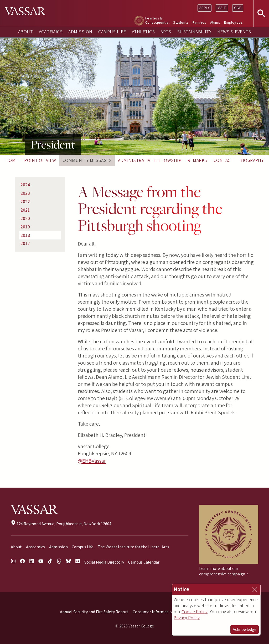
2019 (25, 227)
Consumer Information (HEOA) (161, 612)
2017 (25, 244)
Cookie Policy (195, 612)
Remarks (197, 160)
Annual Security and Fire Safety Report (94, 612)
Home (12, 160)
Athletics (143, 32)
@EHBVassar (92, 461)
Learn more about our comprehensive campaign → (224, 571)
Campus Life (112, 32)
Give (238, 8)
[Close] (255, 590)
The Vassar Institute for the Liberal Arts (133, 547)
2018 (25, 235)
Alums (215, 22)
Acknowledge (245, 630)
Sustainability (194, 32)
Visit (222, 8)
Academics (51, 32)
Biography (252, 160)
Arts (166, 32)
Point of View (40, 160)
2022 (25, 202)
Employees (233, 22)
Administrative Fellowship (150, 160)
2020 (25, 219)
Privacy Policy (187, 618)
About (25, 32)
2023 (25, 193)
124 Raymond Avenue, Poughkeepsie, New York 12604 (61, 524)
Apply (205, 8)
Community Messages (87, 160)
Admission (80, 32)
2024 (25, 185)
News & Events (234, 32)
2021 (25, 210)
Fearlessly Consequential (157, 20)
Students (181, 22)
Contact (223, 160)
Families (200, 22)
